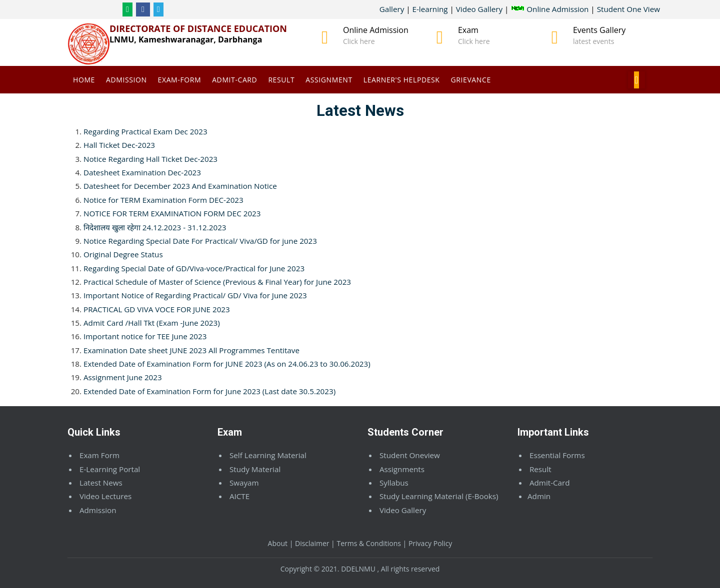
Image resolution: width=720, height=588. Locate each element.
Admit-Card (234, 80)
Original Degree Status (123, 254)
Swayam (244, 483)
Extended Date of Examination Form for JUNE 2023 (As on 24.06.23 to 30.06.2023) (227, 364)
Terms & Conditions (369, 543)
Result (281, 80)
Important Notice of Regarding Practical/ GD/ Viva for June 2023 (195, 295)
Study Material (255, 469)
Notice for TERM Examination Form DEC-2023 (163, 200)
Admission (126, 80)
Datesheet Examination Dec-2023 (142, 172)
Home (84, 80)
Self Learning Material (268, 455)
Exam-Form (180, 80)
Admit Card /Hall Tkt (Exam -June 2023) (152, 323)
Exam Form (99, 455)
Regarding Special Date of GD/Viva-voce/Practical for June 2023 (194, 268)
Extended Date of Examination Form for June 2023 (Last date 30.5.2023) (209, 391)
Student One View (628, 9)
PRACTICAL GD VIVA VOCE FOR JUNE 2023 (157, 309)
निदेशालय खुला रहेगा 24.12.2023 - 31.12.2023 (155, 227)
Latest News (101, 483)
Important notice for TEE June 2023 (145, 336)
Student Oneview (410, 455)
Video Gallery (479, 9)
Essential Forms (557, 455)
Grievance (471, 80)
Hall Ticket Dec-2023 (119, 145)
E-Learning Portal (110, 469)
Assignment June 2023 (123, 377)
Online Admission (549, 9)
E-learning (430, 9)
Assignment (329, 80)
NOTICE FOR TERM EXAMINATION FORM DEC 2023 (172, 213)
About (278, 543)
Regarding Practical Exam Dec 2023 (145, 131)
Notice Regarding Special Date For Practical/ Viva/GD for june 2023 (200, 241)
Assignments (402, 469)
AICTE (239, 496)
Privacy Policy (430, 543)
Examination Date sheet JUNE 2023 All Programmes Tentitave (191, 350)
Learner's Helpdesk (402, 80)
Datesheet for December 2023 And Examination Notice (180, 186)
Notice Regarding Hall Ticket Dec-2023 (150, 159)
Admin (539, 496)
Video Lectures (105, 496)
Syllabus (394, 483)
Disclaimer (312, 543)
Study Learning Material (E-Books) (439, 496)
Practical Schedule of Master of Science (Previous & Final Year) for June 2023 (217, 282)
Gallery (392, 9)
